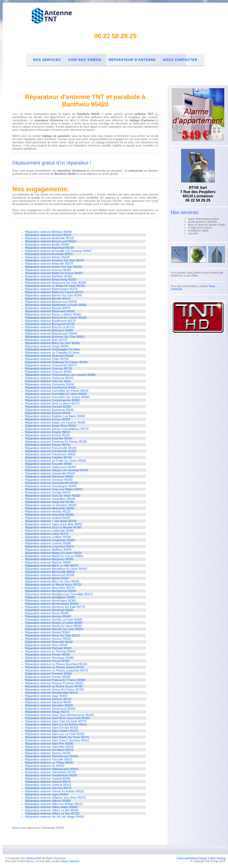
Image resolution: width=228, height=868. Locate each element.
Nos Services (47, 60)
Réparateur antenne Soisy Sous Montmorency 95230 (59, 715)
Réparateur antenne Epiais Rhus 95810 (51, 426)
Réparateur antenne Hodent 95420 (47, 518)
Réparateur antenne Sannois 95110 (48, 699)
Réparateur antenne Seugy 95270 (47, 712)
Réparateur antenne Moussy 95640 (48, 616)
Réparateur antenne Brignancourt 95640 (51, 333)
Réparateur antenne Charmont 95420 (49, 356)
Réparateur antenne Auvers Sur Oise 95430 (53, 267)
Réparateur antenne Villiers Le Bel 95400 (52, 810)
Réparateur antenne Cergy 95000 (47, 346)
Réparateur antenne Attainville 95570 (49, 264)
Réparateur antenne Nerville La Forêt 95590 (53, 620)
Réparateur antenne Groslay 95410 (48, 492)
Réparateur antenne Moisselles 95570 (50, 588)
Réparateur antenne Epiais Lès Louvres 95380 (55, 422)
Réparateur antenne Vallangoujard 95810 (52, 769)
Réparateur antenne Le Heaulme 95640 (51, 505)
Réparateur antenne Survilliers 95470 (49, 750)
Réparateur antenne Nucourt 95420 (48, 639)
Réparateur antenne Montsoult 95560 (49, 610)
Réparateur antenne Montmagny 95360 (50, 600)
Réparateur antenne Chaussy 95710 (48, 368)
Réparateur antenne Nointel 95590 (47, 632)
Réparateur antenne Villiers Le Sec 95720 (52, 813)
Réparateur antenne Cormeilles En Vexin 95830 (56, 394)
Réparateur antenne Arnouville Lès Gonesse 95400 (58, 251)
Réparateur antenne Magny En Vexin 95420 (53, 553)
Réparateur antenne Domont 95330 (48, 407)
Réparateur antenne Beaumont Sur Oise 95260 (56, 283)
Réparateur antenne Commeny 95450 (49, 384)
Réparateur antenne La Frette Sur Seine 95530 (55, 461)
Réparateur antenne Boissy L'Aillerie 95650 (53, 314)
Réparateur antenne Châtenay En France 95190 (56, 362)
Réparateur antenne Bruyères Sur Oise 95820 (55, 337)
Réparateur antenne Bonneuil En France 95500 (56, 318)
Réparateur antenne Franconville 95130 (51, 448)
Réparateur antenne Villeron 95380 (48, 801)
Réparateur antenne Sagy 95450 (46, 696)
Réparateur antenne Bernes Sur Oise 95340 (53, 295)
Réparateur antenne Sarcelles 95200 (49, 705)
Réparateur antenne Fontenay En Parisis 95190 (56, 442)
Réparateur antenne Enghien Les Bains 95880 (55, 416)
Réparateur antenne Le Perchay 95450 (50, 651)
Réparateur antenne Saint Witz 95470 (49, 747)
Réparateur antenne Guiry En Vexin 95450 (52, 496)
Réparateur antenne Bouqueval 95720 (50, 324)
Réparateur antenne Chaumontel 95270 (51, 365)
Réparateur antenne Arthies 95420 (47, 257)
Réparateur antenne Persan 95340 (47, 655)
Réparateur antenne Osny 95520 (46, 645)
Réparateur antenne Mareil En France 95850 (54, 556)
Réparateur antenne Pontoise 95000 (48, 674)
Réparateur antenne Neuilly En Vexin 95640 (53, 626)
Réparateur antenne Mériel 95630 (47, 578)
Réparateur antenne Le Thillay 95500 (49, 763)
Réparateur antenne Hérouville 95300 (49, 515)
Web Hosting (218, 858)
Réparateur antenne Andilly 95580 (47, 244)
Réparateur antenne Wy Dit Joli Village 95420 (54, 817)
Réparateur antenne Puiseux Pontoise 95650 (54, 683)
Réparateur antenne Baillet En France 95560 (54, 273)
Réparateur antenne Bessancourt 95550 (51, 302)
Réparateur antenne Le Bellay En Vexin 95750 (55, 286)
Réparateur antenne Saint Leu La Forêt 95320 (55, 734)
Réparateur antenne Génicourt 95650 (49, 477)
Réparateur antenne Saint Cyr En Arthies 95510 (56, 724)
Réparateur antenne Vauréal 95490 (48, 778)
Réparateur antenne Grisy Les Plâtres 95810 (54, 489)
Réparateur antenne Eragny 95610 (47, 432)
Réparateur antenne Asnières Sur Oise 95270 (54, 260)
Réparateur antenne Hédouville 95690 (50, 508)
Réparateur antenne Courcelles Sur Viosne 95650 (57, 397)
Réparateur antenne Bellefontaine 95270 (51, 289)
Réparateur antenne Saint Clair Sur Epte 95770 (56, 721)
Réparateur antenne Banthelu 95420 (49, 276)
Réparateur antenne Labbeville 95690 (49, 531)
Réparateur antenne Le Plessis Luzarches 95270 (57, 670)
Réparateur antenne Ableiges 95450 (48, 232)
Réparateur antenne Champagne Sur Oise (52, 349)
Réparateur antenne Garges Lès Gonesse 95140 (57, 470)
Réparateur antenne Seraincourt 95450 (50, 709)
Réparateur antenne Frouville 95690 (48, 464)
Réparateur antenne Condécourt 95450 (50, 388)
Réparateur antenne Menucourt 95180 (50, 575)
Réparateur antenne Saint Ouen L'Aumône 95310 (57, 740)
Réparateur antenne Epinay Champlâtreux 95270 (57, 429)
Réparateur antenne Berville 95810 (48, 299)
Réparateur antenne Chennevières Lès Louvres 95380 (60, 375)
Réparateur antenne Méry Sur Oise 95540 (52, 581)
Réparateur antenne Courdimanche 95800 (52, 400)
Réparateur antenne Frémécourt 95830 (50, 454)
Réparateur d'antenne (132, 60)
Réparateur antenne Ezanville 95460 (49, 438)
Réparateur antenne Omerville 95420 (49, 642)
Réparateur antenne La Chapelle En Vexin (52, 353)
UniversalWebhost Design (192, 858)
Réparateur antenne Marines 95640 (48, 562)
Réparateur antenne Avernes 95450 (48, 270)
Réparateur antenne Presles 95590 (48, 677)
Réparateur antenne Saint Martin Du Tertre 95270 (57, 737)
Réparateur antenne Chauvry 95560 (48, 372)
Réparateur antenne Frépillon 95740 (48, 457)
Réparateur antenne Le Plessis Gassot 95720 (54, 667)
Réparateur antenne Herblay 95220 (48, 511)
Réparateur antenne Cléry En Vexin (48, 381)
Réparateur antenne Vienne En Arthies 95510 (54, 791)
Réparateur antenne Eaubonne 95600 (49, 410)
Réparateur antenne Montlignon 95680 (50, 597)
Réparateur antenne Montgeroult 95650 (51, 591)
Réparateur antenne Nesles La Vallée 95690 (54, 623)
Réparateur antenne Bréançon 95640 (49, 330)
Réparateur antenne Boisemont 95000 (50, 311)
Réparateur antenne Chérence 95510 (49, 378)
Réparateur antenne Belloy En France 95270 (54, 292)
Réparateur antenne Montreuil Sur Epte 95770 (55, 607)
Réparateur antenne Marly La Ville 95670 (51, 566)
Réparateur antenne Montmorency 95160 (52, 604)
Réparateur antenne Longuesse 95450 (50, 540)
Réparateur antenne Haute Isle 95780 (49, 502)
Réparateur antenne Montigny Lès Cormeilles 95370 (59, 594)
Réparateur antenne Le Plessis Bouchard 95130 (56, 664)
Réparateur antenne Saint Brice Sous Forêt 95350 (57, 718)
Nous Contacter (180, 60)
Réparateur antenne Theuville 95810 (49, 759)
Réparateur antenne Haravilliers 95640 (50, 499)
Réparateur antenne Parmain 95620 (48, 648)
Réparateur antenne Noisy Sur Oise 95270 (52, 635)
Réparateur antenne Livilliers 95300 (48, 537)
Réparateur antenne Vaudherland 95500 (51, 775)
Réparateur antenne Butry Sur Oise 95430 (52, 343)
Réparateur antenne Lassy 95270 (47, 534)
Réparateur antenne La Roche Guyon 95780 (54, 686)
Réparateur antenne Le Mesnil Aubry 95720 (53, 585)
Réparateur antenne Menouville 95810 (50, 572)
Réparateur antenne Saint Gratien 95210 (51, 731)
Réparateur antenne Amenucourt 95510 (51, 241)
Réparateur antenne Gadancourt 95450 (50, 467)
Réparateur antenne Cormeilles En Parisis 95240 (57, 391)
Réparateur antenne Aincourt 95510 (48, 235)
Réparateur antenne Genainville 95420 (50, 473)
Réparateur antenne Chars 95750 (47, 359)
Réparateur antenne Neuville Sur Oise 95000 (54, 629)
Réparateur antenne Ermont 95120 (47, 435)
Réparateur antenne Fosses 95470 (47, 445)
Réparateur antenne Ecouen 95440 (48, 413)
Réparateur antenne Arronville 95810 (49, 254)
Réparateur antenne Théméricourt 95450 (51, 756)
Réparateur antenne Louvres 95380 (48, 543)
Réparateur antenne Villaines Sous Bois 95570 (55, 798)
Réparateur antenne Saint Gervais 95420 (52, 728)
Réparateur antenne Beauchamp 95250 (51, 279)
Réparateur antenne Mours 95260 (47, 613)
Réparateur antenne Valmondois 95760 (50, 772)
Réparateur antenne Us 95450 (45, 766)
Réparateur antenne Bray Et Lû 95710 (50, 327)
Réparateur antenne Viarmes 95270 (48, 788)
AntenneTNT (34, 858)
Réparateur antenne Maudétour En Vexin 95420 (56, 569)
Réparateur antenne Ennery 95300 (47, 419)
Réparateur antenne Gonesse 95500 (49, 480)
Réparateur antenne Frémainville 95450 (51, 451)
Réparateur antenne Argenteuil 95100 (49, 248)
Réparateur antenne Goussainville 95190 (51, 483)
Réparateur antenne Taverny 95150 (48, 753)
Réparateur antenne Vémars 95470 (48, 782)
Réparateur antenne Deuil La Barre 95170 (52, 403)
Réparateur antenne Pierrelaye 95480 (49, 658)
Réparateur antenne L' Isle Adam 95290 (51, 521)
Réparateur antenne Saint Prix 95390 (49, 744)
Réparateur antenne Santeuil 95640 (48, 702)
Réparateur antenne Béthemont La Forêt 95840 (56, 305)
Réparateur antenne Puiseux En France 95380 (55, 680)
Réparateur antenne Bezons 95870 (48, 308)
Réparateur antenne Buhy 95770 (46, 340)
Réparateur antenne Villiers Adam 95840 (51, 807)
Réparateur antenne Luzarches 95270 (49, 546)
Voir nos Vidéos (85, 60)
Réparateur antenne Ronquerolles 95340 (51, 693)
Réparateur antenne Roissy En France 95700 (54, 689)
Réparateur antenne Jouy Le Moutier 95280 (53, 527)
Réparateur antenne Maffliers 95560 (48, 550)
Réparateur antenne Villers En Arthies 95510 (54, 804)
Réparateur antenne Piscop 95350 (47, 661)
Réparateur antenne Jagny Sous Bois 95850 (54, 524)
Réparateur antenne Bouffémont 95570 (50, 321)
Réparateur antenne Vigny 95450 (46, 794)
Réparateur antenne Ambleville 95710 (49, 238)
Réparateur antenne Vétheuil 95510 (48, 785)
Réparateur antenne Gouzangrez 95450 (51, 486)
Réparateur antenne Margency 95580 (49, 559)
